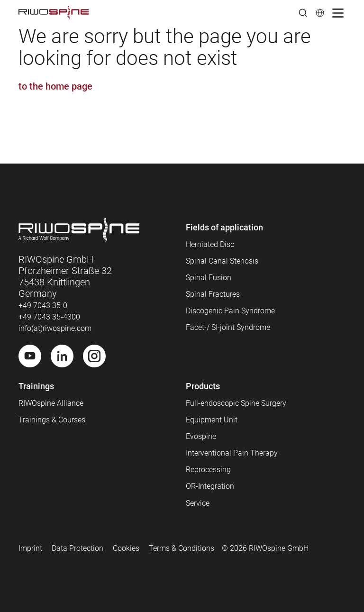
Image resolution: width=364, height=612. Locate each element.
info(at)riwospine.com (55, 328)
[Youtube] (30, 356)
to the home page (55, 86)
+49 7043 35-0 (43, 306)
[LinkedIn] (62, 356)
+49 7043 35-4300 (49, 317)
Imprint (30, 548)
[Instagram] (94, 356)
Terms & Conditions (182, 548)
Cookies (126, 548)
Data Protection (77, 548)
